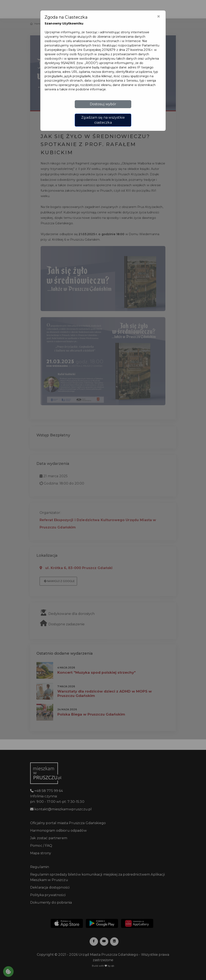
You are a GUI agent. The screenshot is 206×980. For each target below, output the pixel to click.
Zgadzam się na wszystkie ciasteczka (103, 120)
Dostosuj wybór (103, 104)
